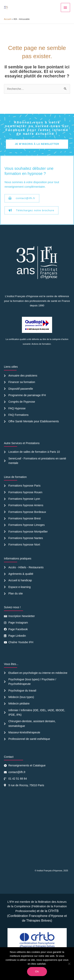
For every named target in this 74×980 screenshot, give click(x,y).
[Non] (69, 964)
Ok (37, 971)
